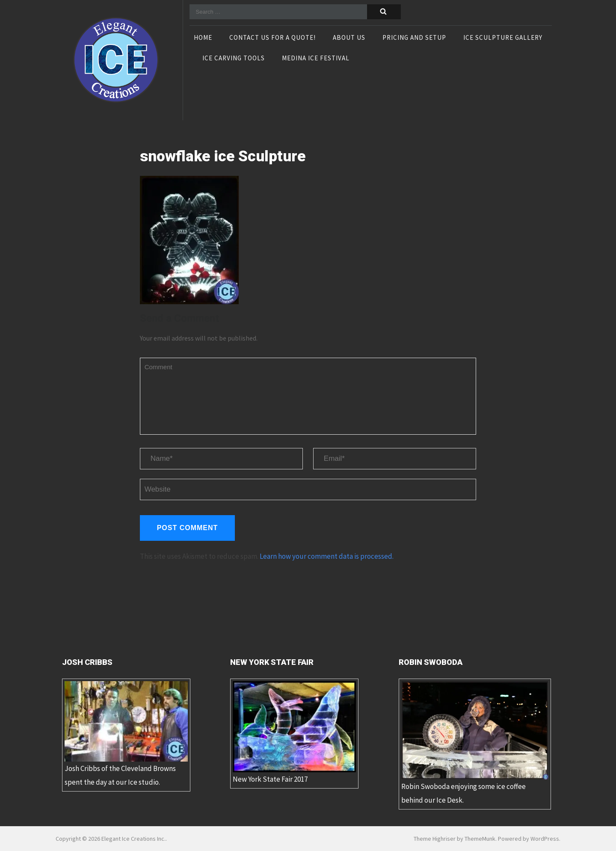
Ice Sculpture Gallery (503, 38)
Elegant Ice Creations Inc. (133, 839)
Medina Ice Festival (316, 59)
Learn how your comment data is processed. (327, 556)
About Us (349, 38)
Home (203, 38)
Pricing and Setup (414, 38)
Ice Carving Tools (234, 59)
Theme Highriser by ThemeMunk (455, 839)
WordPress (545, 839)
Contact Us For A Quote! (272, 38)
